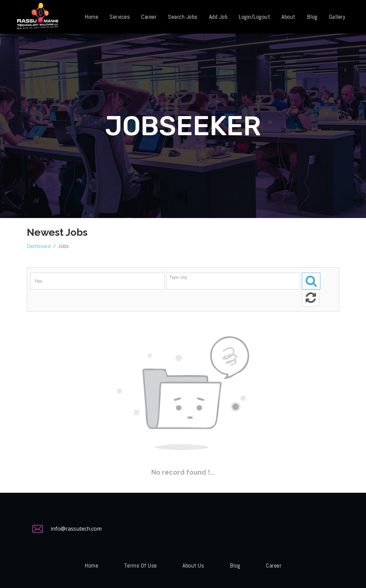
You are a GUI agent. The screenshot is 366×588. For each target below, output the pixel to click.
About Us (193, 565)
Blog (235, 565)
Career (274, 565)
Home (91, 565)
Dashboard (39, 246)
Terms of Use (141, 565)
